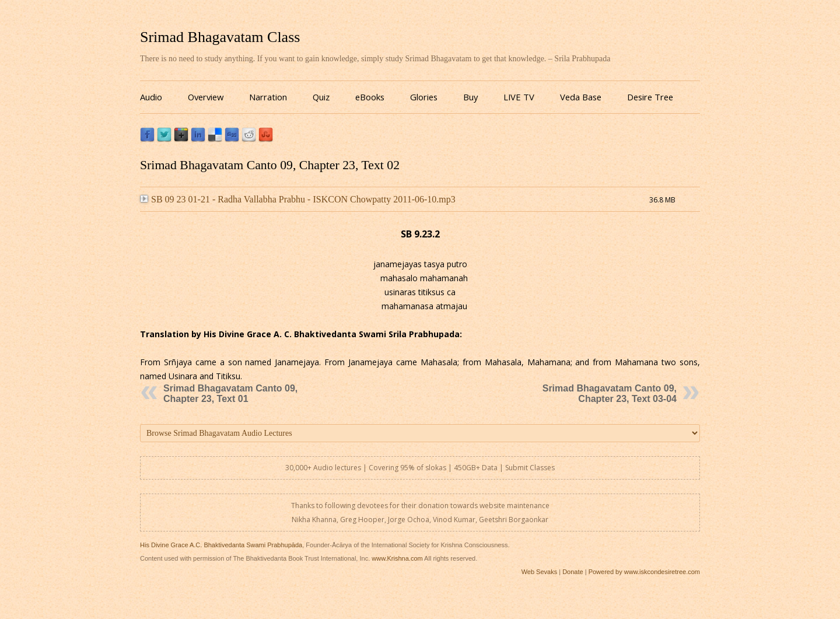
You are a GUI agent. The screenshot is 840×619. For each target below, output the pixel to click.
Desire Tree (650, 97)
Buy (470, 97)
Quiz (321, 97)
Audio (151, 97)
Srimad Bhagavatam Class (220, 37)
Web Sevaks (540, 572)
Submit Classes (530, 468)
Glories (424, 97)
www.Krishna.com (397, 558)
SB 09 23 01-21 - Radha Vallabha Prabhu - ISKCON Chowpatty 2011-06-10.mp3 (298, 199)
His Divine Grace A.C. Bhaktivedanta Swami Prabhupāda (221, 545)
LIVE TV (519, 97)
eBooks (370, 97)
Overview (206, 97)
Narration (268, 97)
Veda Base (581, 97)
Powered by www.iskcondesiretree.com (644, 572)
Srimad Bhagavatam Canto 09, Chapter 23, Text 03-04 (610, 394)
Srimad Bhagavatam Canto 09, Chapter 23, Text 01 (230, 394)
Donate (573, 572)
